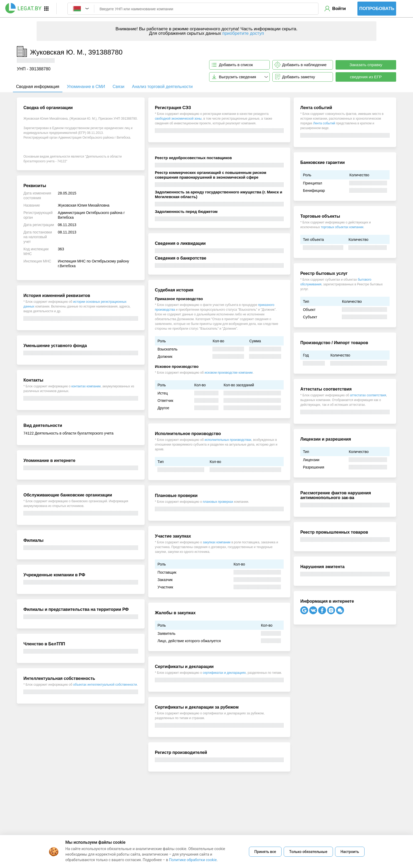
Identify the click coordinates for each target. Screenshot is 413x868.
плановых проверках (218, 502)
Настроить (350, 852)
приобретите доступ (243, 33)
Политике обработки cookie (193, 860)
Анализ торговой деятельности (162, 87)
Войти (339, 9)
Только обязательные (308, 852)
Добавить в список (236, 65)
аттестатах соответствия (368, 395)
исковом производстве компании (229, 373)
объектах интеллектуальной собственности (105, 685)
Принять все (265, 852)
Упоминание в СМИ (86, 87)
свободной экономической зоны (178, 119)
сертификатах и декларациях (224, 673)
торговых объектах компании (342, 227)
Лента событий (324, 123)
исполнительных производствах (228, 440)
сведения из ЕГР (366, 77)
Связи (118, 87)
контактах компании (86, 386)
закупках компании (217, 542)
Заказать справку (366, 65)
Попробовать (377, 9)
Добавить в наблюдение (304, 65)
